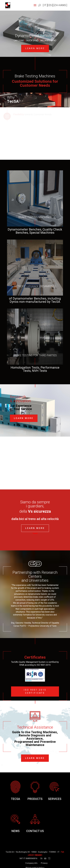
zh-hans (60, 5)
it (45, 5)
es (50, 5)
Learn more (35, 48)
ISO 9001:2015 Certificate (35, 691)
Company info (31, 863)
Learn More (24, 418)
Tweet (35, 533)
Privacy (44, 863)
